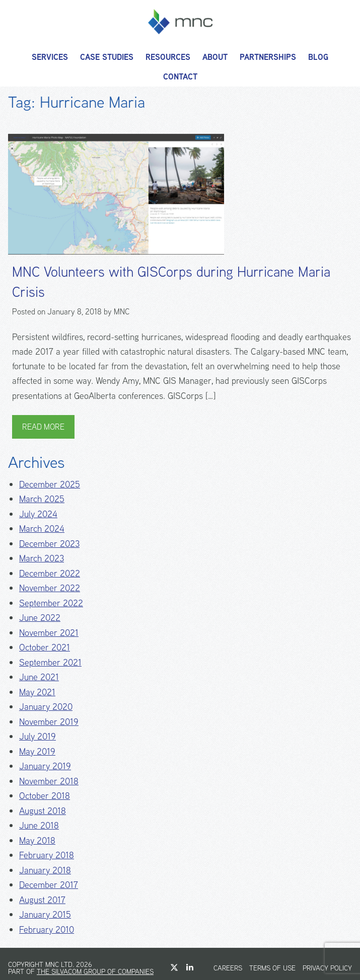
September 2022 (51, 603)
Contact (180, 77)
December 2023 (49, 544)
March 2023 (42, 558)
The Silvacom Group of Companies (95, 971)
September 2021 (50, 662)
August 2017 (42, 900)
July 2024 (38, 514)
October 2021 (45, 647)
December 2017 (49, 885)
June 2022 (40, 618)
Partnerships (268, 57)
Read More (43, 427)
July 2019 (38, 736)
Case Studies (107, 57)
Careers (228, 968)
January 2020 (46, 707)
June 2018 (39, 825)
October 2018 (45, 796)
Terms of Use (272, 968)
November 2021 (49, 633)
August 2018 (43, 811)
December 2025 (50, 484)
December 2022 (50, 573)
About (215, 57)
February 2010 (47, 929)
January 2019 (45, 766)
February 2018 (47, 855)
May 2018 (37, 840)
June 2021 (39, 677)
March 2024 (42, 528)
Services (50, 57)
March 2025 (42, 499)
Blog (318, 57)
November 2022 (50, 588)
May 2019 (37, 751)
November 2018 (49, 781)
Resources (168, 57)
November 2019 (49, 722)
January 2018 (45, 870)
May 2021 (37, 692)
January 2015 (45, 914)
